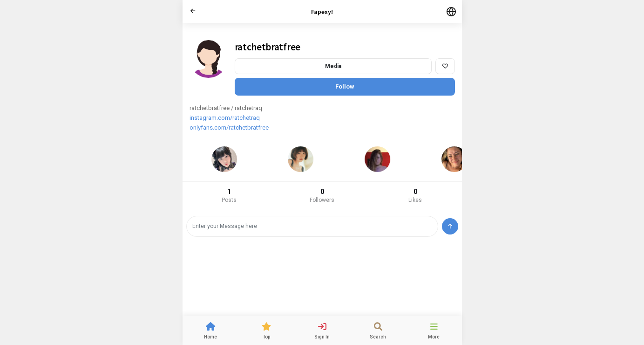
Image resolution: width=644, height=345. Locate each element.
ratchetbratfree (268, 47)
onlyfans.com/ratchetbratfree (229, 128)
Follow (345, 86)
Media (333, 66)
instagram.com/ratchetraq (225, 118)
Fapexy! (322, 12)
